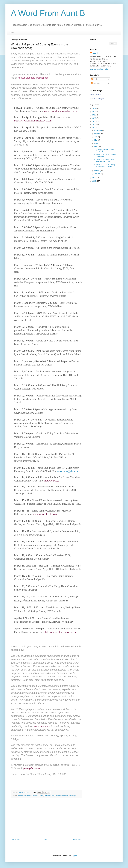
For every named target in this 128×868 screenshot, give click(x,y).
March (97, 146)
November (98, 130)
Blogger (74, 856)
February (98, 171)
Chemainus (21, 796)
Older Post (77, 840)
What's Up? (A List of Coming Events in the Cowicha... (105, 166)
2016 (95, 118)
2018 (95, 112)
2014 (95, 124)
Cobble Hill (29, 796)
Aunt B (95, 53)
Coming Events (38, 796)
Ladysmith (65, 796)
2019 (95, 108)
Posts (94, 79)
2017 (95, 115)
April (96, 143)
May (96, 140)
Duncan (58, 796)
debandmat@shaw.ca (68, 471)
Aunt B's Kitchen (95, 94)
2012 (95, 178)
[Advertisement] (46, 818)
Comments (96, 83)
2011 (95, 181)
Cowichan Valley (49, 796)
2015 (95, 121)
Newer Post (16, 840)
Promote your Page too (98, 99)
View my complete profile (99, 69)
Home (11, 32)
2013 (95, 128)
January (97, 174)
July (96, 137)
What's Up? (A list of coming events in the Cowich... (104, 160)
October (97, 134)
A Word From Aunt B (48, 13)
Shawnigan (73, 796)
